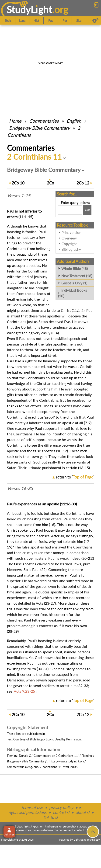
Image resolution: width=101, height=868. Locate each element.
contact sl (61, 812)
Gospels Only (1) (74, 283)
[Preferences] (96, 21)
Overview (69, 238)
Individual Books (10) (73, 293)
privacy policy (61, 807)
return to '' (75, 477)
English (74, 121)
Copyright (69, 244)
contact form (83, 830)
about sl (83, 812)
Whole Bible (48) (75, 268)
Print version (71, 232)
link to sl (50, 817)
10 (18, 183)
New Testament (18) (77, 276)
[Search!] (87, 210)
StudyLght (29, 9)
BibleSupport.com (42, 739)
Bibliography (71, 249)
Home (15, 121)
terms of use (32, 807)
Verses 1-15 (19, 196)
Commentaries (44, 121)
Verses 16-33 (20, 489)
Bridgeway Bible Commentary (39, 128)
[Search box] (70, 210)
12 (83, 183)
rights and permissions (27, 812)
